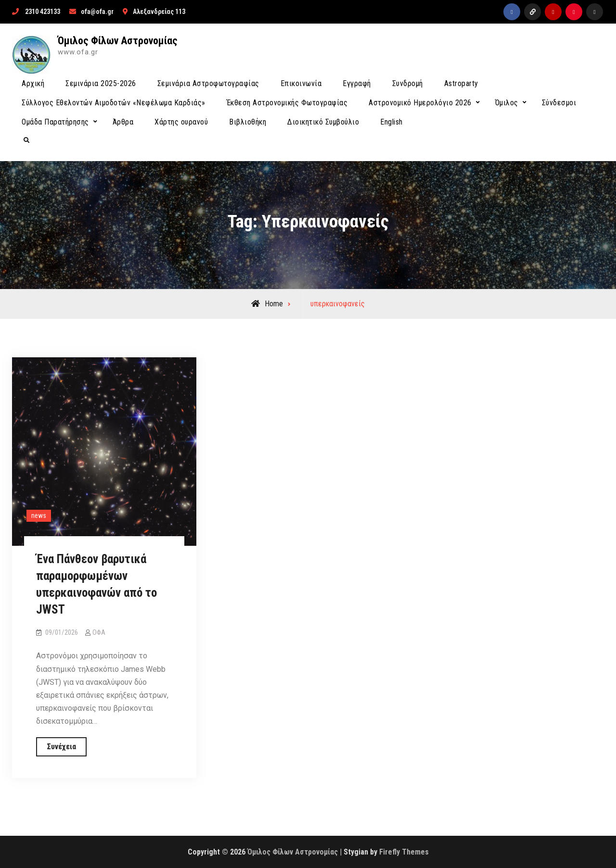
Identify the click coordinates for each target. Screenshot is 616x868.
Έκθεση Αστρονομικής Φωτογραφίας (287, 103)
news (39, 516)
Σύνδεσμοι (559, 103)
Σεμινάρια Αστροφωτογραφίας (208, 83)
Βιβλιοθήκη (248, 122)
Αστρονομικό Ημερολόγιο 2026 (420, 103)
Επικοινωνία (301, 83)
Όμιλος (507, 103)
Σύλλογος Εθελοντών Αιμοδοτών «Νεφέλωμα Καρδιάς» (114, 103)
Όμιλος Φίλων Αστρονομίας (118, 41)
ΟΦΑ (99, 632)
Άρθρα (123, 122)
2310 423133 (43, 12)
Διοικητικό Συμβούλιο (323, 122)
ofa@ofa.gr (97, 12)
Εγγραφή (357, 83)
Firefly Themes (404, 852)
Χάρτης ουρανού (181, 122)
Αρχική (33, 83)
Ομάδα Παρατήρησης (55, 122)
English (391, 122)
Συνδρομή (408, 83)
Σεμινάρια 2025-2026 (101, 83)
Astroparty (461, 83)
